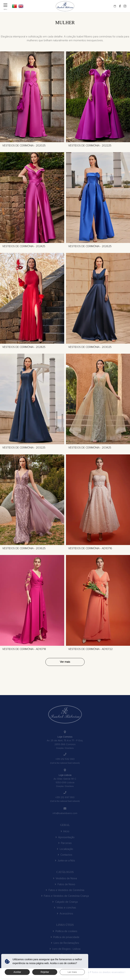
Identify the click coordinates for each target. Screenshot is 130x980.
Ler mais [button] (72, 972)
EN (21, 6)
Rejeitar (45, 972)
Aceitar (17, 972)
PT (14, 6)
